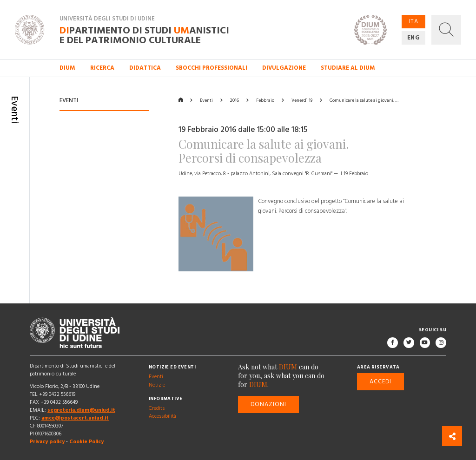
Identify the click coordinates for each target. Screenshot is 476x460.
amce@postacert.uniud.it (75, 418)
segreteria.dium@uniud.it (81, 410)
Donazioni (269, 404)
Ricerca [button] (102, 68)
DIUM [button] (67, 68)
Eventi (206, 100)
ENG (414, 38)
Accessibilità (162, 417)
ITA (414, 21)
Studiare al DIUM (348, 68)
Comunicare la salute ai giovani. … (364, 100)
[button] (446, 30)
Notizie (157, 385)
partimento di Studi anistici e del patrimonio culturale (144, 35)
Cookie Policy (86, 442)
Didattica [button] (145, 68)
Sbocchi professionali (212, 68)
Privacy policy (47, 442)
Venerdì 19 (302, 100)
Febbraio (265, 100)
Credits (157, 409)
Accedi (380, 381)
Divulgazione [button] (284, 68)
